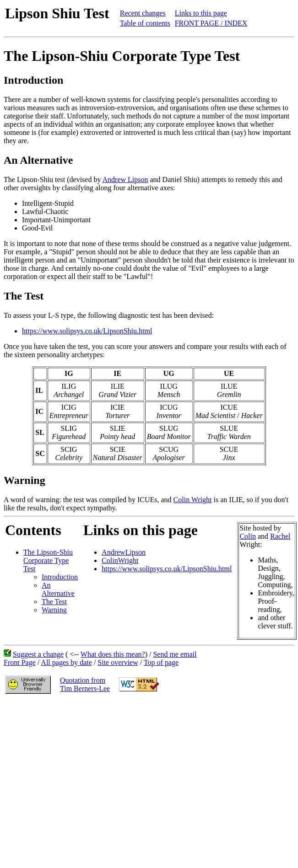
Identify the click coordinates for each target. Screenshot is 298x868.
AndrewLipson (124, 552)
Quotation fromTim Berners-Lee (85, 684)
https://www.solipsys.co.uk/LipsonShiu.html (87, 331)
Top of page (161, 662)
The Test (54, 602)
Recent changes (143, 13)
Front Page (20, 662)
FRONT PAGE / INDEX (211, 23)
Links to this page (201, 13)
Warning (54, 610)
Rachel (280, 536)
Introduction (60, 577)
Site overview (118, 662)
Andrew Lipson (125, 179)
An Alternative (58, 589)
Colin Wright (193, 500)
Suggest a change (38, 654)
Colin (248, 536)
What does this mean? (113, 654)
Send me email (175, 654)
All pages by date (66, 662)
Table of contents (145, 23)
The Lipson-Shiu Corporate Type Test (48, 560)
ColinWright (120, 560)
